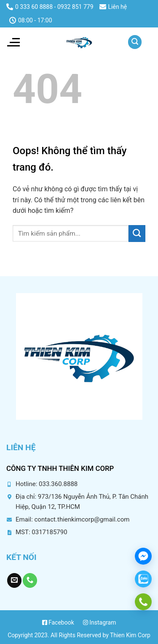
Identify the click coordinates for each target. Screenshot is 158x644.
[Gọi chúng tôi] (30, 580)
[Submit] (137, 234)
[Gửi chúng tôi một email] (14, 580)
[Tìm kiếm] (135, 42)
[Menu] (13, 42)
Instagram (100, 622)
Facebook (58, 622)
